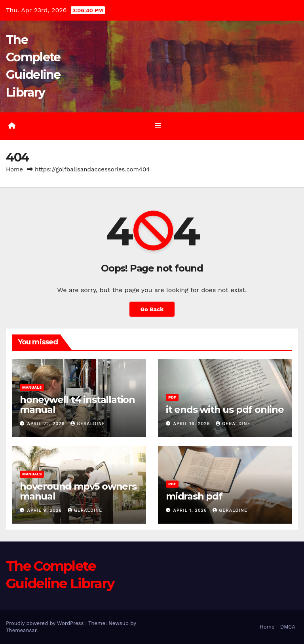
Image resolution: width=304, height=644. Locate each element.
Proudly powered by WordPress (46, 623)
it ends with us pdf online (225, 409)
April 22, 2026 (47, 424)
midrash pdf (194, 496)
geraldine (88, 424)
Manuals (32, 387)
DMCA (288, 627)
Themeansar (21, 630)
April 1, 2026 (191, 510)
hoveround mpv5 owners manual (78, 491)
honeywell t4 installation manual (77, 405)
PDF (172, 397)
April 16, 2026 (193, 424)
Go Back (152, 309)
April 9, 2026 (46, 510)
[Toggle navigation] (158, 126)
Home (14, 169)
